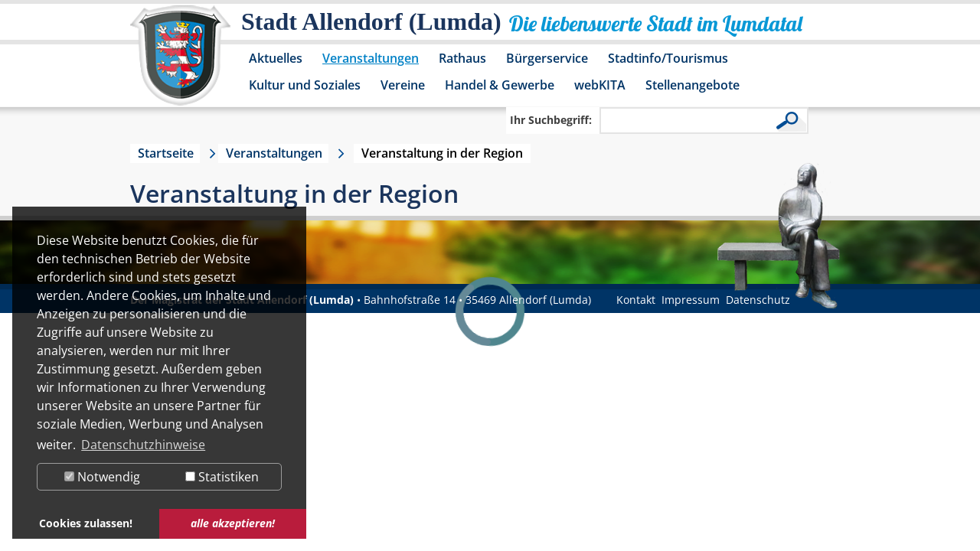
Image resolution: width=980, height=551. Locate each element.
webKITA (600, 85)
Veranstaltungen (371, 58)
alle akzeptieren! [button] (233, 523)
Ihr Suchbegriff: (551, 120)
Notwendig (102, 477)
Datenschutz (758, 300)
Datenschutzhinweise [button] (143, 445)
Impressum (691, 300)
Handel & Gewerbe (500, 85)
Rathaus (462, 58)
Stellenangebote (693, 85)
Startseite (166, 153)
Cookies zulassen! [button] (86, 523)
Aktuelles (276, 58)
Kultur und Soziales (305, 85)
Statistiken (222, 477)
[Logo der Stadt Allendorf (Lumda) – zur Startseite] (180, 63)
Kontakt (636, 300)
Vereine (403, 85)
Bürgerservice (547, 58)
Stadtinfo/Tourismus (668, 58)
